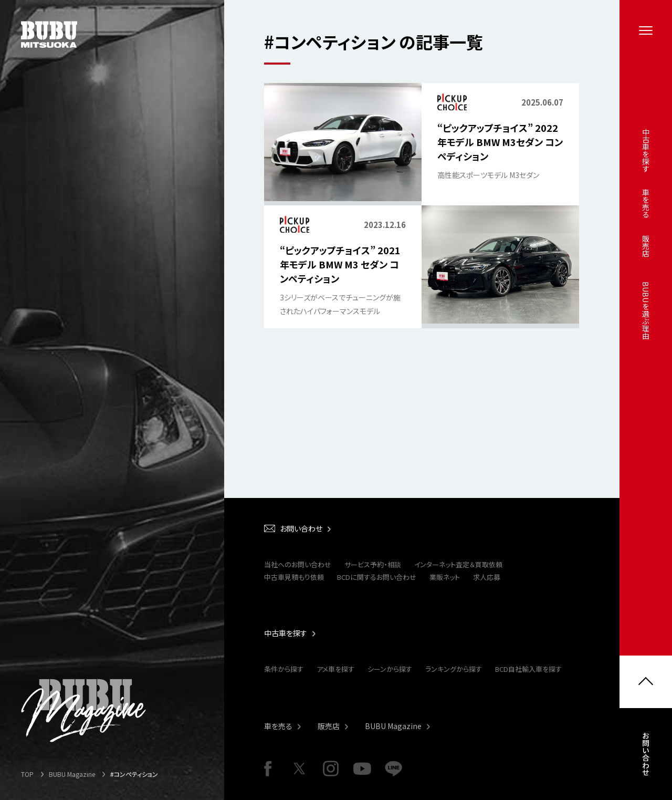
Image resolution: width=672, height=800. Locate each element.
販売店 (329, 726)
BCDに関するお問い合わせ (377, 577)
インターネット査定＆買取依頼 (458, 564)
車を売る (278, 726)
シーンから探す (390, 669)
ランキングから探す (454, 669)
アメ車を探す (335, 669)
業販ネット (445, 577)
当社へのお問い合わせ (298, 564)
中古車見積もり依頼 (294, 577)
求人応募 (487, 577)
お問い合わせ (646, 755)
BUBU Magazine (393, 726)
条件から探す (284, 669)
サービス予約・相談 (373, 564)
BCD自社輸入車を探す (528, 669)
